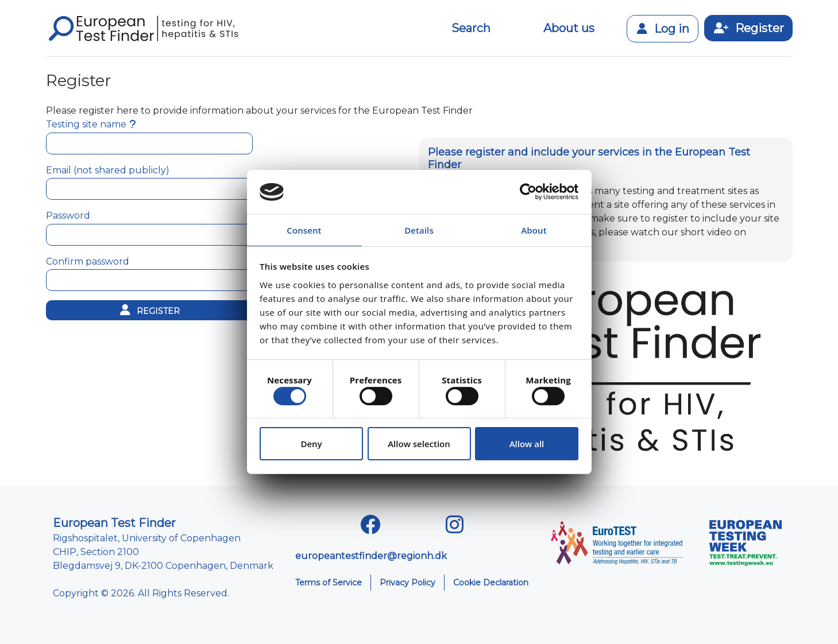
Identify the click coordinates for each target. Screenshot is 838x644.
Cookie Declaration (491, 583)
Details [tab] (419, 230)
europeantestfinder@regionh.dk (371, 556)
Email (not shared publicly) (108, 170)
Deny (311, 444)
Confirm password (88, 261)
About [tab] (534, 230)
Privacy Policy (408, 583)
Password (68, 216)
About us (569, 28)
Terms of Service (329, 583)
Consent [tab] (304, 230)
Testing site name (86, 124)
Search (471, 28)
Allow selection (419, 444)
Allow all (527, 444)
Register (748, 28)
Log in (663, 29)
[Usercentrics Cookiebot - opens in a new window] (528, 192)
